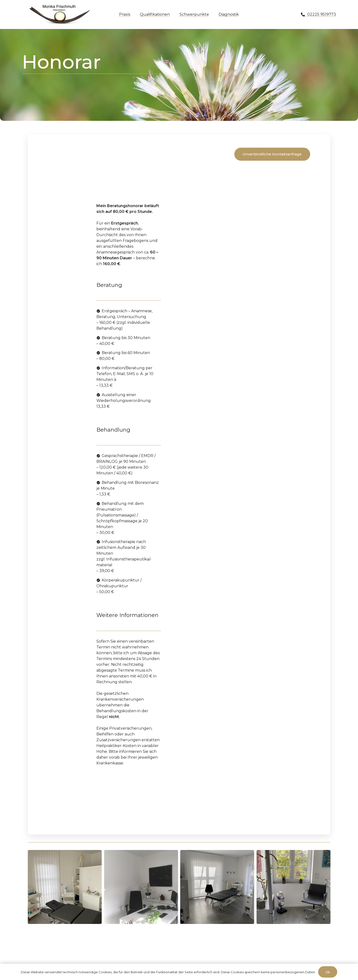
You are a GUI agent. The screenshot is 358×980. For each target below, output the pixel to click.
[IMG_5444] (141, 887)
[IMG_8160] (65, 887)
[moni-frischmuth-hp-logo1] (60, 15)
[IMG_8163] (294, 887)
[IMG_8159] (217, 887)
